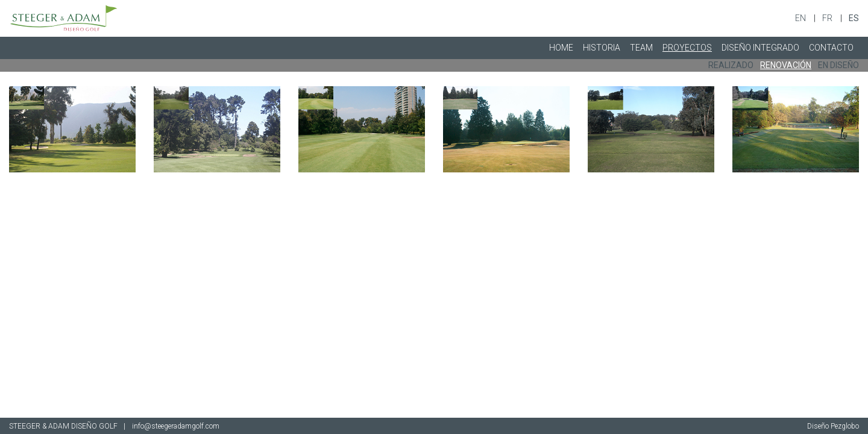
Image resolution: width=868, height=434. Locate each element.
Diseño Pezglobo (833, 426)
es (854, 18)
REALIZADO (731, 65)
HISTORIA (602, 48)
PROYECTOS (687, 48)
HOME (561, 48)
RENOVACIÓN (786, 65)
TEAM (641, 48)
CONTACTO (831, 48)
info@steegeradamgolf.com (176, 426)
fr (828, 18)
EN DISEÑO (838, 65)
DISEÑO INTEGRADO (760, 48)
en (801, 18)
